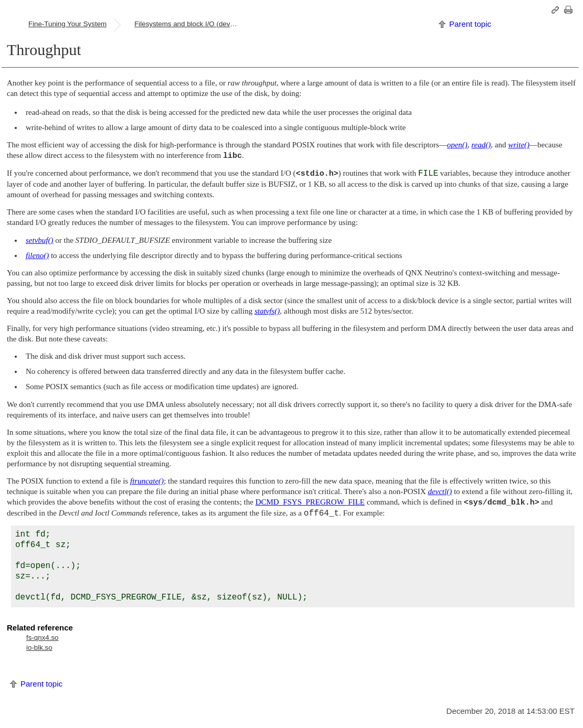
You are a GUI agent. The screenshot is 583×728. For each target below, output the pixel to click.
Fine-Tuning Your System (67, 24)
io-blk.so (39, 647)
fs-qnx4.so (43, 638)
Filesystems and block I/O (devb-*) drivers (190, 24)
